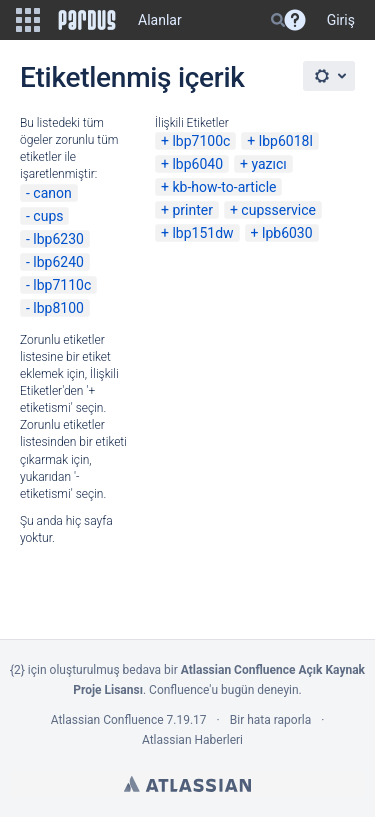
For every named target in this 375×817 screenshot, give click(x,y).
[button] (28, 20)
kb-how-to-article (224, 187)
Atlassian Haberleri (192, 740)
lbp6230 (58, 239)
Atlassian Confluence (107, 720)
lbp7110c (62, 285)
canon (52, 193)
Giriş (341, 20)
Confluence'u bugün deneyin (224, 690)
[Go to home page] (87, 20)
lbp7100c (201, 141)
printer (192, 210)
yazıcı (268, 164)
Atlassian (187, 784)
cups (48, 216)
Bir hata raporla (270, 720)
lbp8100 (58, 308)
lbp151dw (202, 233)
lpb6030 (287, 233)
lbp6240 (58, 262)
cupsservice (278, 210)
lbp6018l (286, 141)
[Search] (278, 20)
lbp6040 (197, 164)
